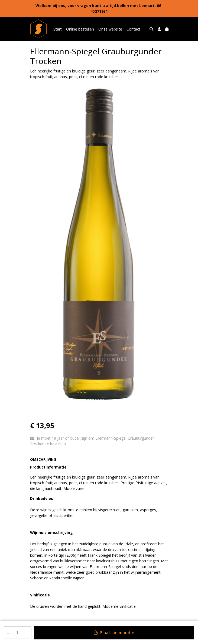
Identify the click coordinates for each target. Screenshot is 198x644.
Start (58, 29)
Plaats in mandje (114, 633)
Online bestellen (80, 29)
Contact (133, 29)
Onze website (110, 29)
